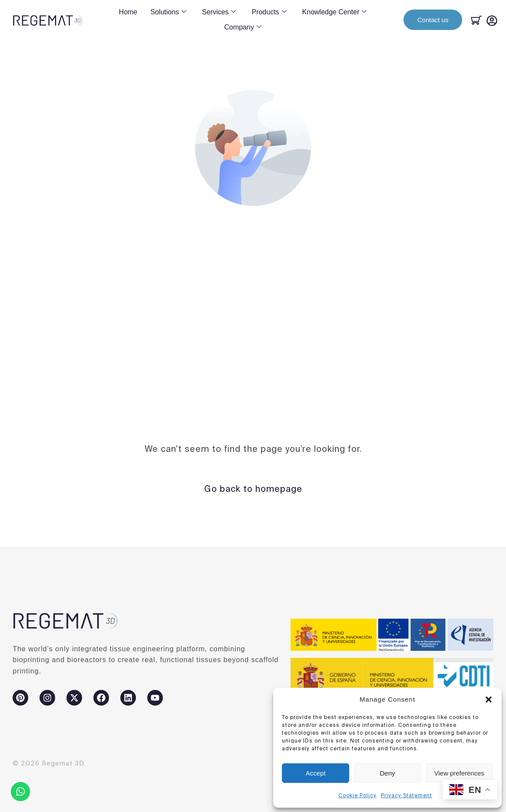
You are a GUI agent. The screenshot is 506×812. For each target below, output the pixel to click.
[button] (489, 699)
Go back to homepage (253, 489)
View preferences (460, 773)
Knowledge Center (335, 12)
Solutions (168, 12)
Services (219, 12)
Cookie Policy (357, 795)
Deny (387, 773)
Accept (316, 773)
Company (243, 27)
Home (128, 12)
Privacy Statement (407, 795)
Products (269, 12)
